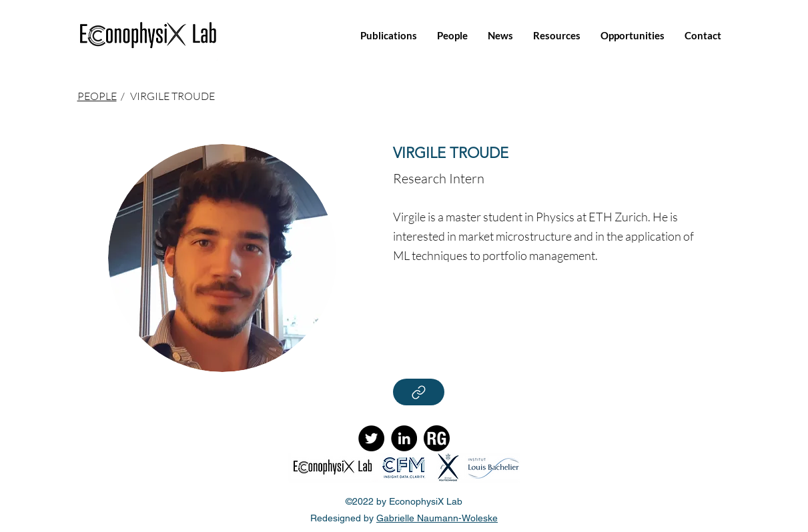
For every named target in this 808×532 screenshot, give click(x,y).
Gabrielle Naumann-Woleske (437, 518)
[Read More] (419, 392)
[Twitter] (371, 438)
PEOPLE (97, 96)
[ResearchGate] (437, 438)
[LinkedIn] (404, 438)
